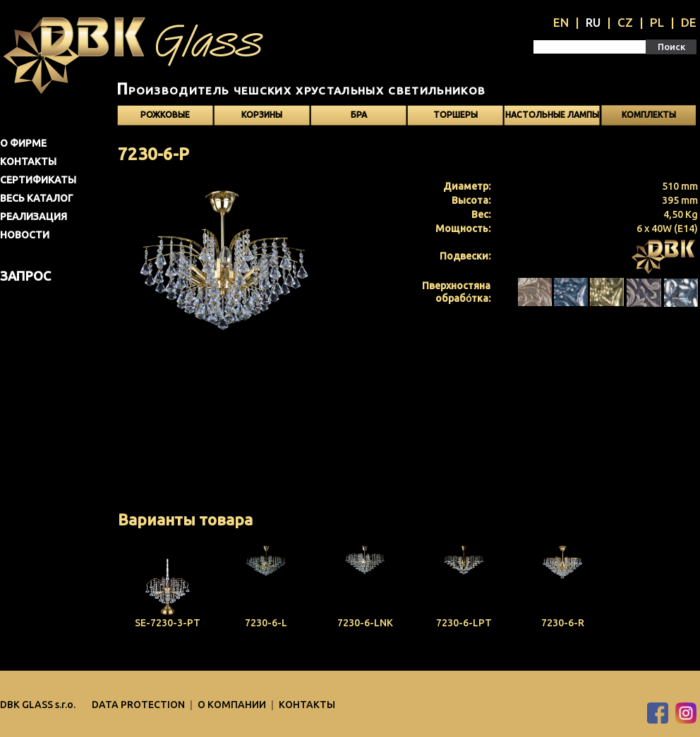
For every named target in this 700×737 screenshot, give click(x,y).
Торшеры (455, 115)
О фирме (23, 143)
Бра (359, 115)
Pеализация (34, 217)
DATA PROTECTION (139, 705)
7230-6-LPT (464, 623)
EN (561, 22)
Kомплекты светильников (648, 118)
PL (657, 22)
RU (593, 22)
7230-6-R (563, 623)
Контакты (28, 162)
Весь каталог (37, 198)
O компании (233, 705)
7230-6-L (266, 623)
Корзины (262, 115)
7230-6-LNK (365, 623)
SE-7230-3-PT (168, 623)
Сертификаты (38, 180)
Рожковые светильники (165, 118)
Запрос (25, 276)
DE (689, 22)
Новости (25, 235)
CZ (625, 22)
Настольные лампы (552, 115)
